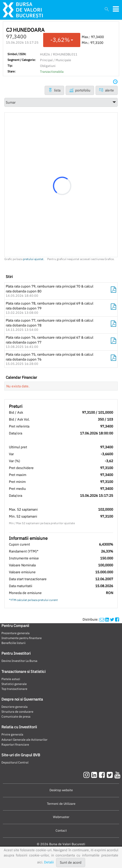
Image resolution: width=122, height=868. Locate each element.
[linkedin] (95, 775)
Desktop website (61, 790)
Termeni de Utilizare (61, 804)
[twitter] (111, 775)
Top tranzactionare (14, 689)
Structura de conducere (17, 712)
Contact (61, 830)
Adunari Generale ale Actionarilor (24, 740)
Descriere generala (15, 707)
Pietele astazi (11, 679)
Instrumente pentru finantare (22, 638)
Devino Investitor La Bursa (19, 661)
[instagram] (87, 775)
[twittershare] (112, 619)
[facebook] (103, 775)
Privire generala (12, 734)
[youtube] (118, 775)
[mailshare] (102, 619)
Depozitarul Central (15, 762)
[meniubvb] (116, 9)
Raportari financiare (15, 744)
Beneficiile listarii (14, 643)
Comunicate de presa (16, 716)
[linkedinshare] (107, 619)
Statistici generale (14, 684)
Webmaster (61, 817)
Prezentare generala (16, 633)
